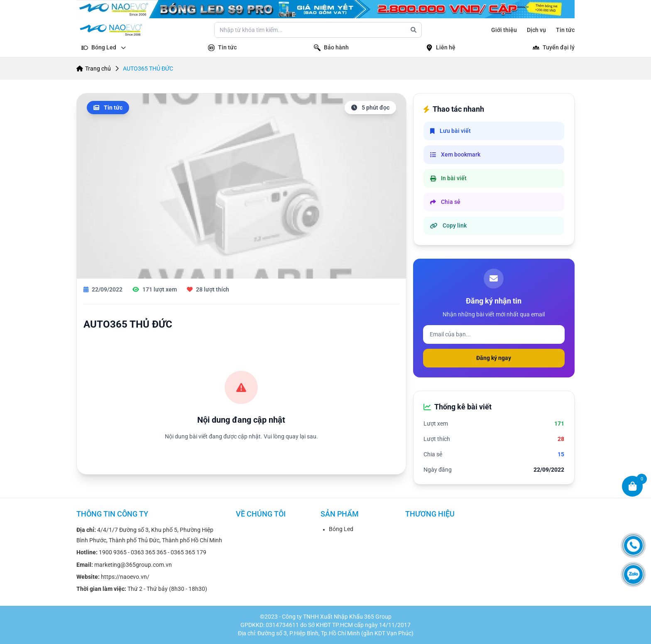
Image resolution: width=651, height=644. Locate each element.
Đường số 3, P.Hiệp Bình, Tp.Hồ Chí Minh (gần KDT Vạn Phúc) (335, 633)
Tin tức (565, 30)
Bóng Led (341, 529)
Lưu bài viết (450, 131)
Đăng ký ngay (494, 358)
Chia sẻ (445, 202)
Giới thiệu (504, 30)
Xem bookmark (455, 154)
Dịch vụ (536, 30)
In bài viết (448, 178)
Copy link (448, 225)
